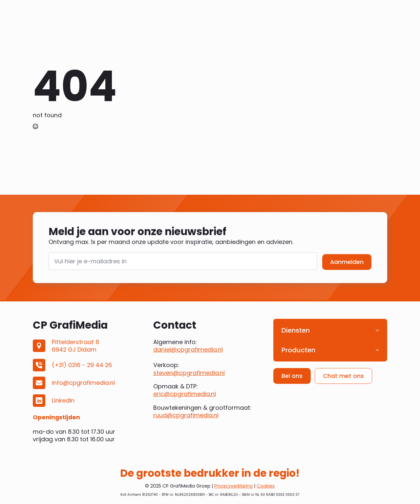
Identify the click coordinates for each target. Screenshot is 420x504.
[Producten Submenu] (379, 350)
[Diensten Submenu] (379, 330)
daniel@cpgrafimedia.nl (188, 350)
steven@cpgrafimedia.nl (189, 373)
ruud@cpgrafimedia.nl (186, 415)
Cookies (266, 486)
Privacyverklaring (233, 486)
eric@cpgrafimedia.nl (185, 394)
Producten (298, 350)
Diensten (296, 330)
